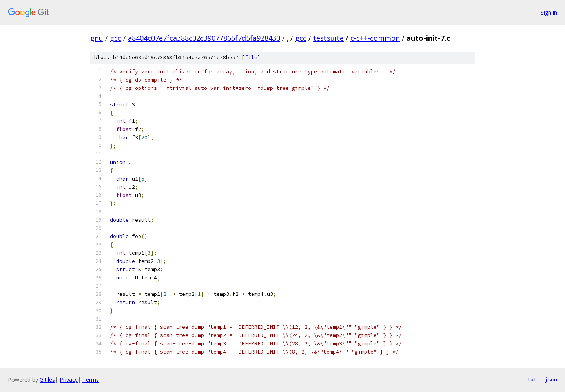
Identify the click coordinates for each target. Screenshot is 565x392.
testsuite (328, 38)
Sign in (549, 12)
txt (532, 379)
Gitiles (47, 380)
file (251, 57)
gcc (116, 38)
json (551, 379)
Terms (91, 380)
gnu (97, 38)
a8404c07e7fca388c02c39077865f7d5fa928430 (204, 38)
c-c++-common (375, 38)
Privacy (69, 380)
